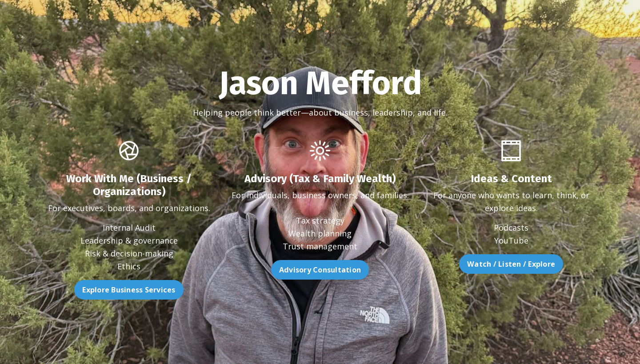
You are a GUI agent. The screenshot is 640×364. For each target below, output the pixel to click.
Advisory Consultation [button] (320, 290)
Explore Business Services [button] (109, 290)
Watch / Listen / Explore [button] (531, 264)
